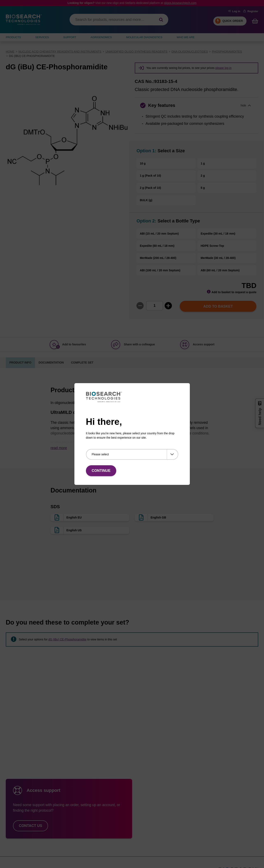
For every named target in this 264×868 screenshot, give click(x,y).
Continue (101, 471)
